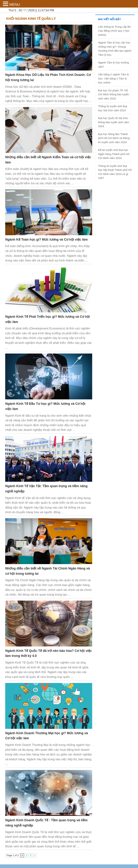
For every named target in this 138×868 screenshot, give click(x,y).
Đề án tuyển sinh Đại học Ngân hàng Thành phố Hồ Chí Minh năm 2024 (114, 154)
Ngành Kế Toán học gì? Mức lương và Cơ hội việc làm (46, 240)
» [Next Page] (35, 855)
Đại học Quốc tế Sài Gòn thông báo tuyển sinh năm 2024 (114, 122)
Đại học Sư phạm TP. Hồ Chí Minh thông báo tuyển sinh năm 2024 (113, 94)
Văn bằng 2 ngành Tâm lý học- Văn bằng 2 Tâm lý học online (113, 78)
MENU (15, 4)
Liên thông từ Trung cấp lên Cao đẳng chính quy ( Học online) (115, 31)
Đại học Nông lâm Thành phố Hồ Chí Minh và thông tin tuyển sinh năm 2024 (114, 138)
